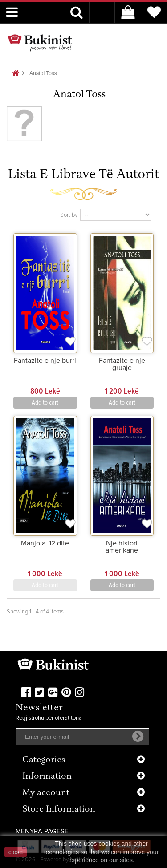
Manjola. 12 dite (45, 543)
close (16, 852)
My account (46, 793)
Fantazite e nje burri (45, 361)
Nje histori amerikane (122, 547)
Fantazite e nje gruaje (122, 364)
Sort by (69, 215)
